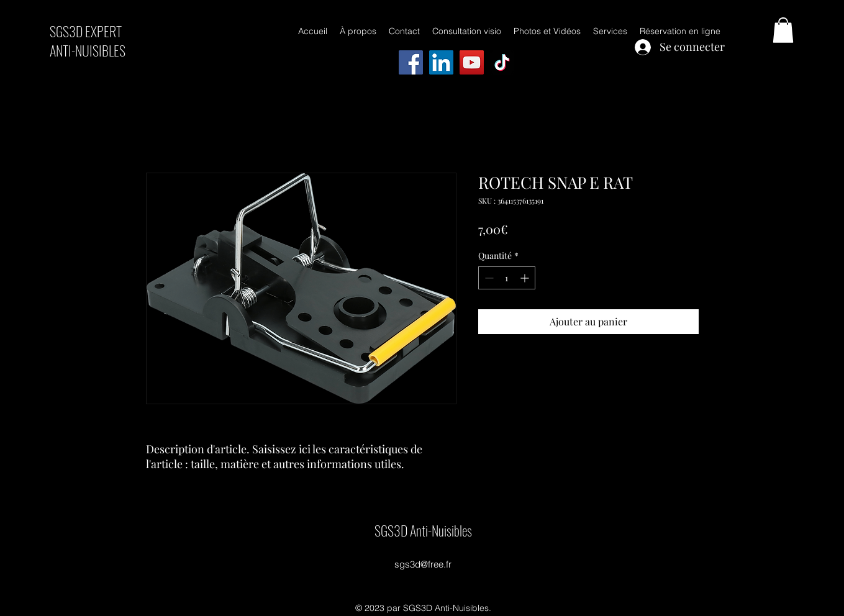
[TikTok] (502, 62)
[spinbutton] (507, 278)
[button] (783, 30)
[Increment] (526, 278)
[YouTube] (472, 62)
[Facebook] (411, 62)
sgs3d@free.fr (423, 564)
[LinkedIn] (441, 62)
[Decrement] (488, 278)
